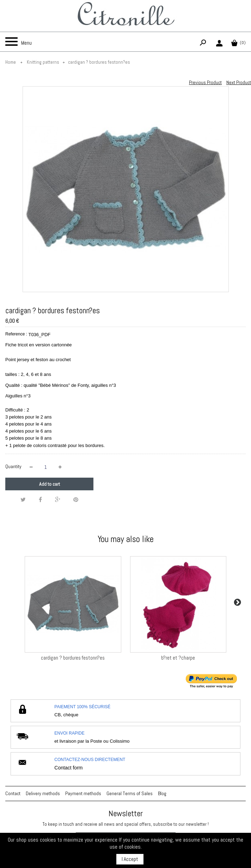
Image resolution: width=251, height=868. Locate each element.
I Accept (130, 859)
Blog (162, 793)
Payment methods (83, 793)
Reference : (16, 334)
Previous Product (205, 82)
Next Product (239, 82)
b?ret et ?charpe (178, 658)
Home (11, 62)
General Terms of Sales (130, 793)
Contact (13, 793)
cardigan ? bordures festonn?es (73, 658)
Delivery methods (43, 793)
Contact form (68, 768)
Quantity (13, 466)
